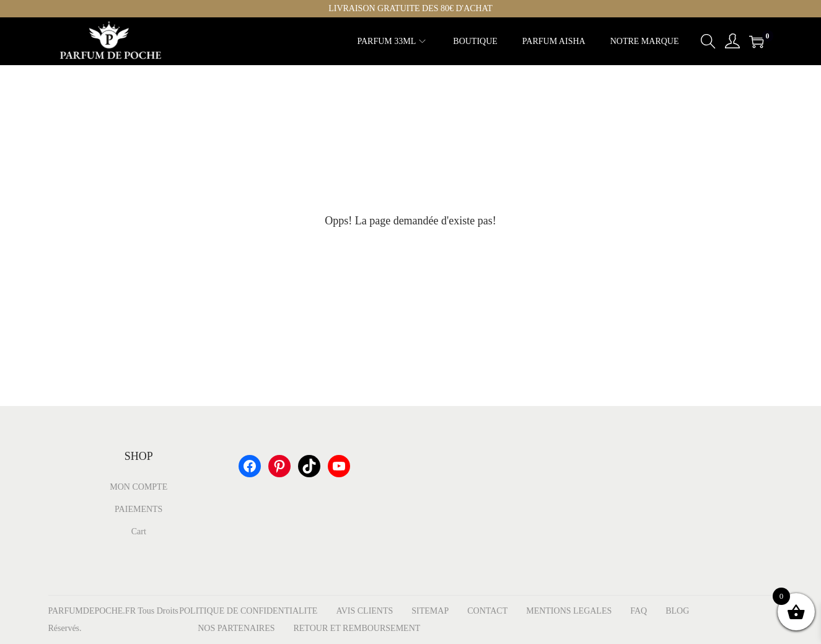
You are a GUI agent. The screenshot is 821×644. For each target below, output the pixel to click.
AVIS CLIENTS (364, 611)
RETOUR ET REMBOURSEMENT (357, 628)
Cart (139, 532)
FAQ (639, 611)
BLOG (677, 611)
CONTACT (487, 611)
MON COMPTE (138, 487)
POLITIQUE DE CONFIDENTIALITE (248, 611)
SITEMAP (430, 611)
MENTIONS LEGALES (569, 611)
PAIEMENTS (138, 509)
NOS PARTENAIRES (236, 628)
